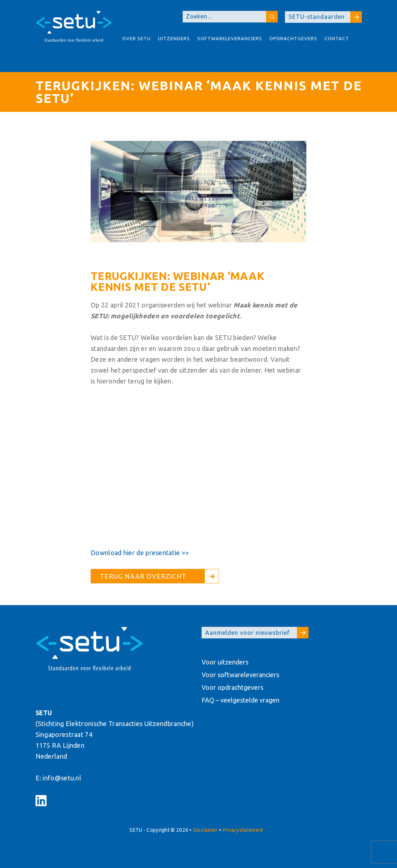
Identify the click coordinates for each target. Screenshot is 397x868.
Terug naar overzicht (143, 576)
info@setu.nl (62, 778)
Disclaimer (206, 830)
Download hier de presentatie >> (140, 553)
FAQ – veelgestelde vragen (241, 700)
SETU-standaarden (325, 17)
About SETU (127, 58)
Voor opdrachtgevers (232, 687)
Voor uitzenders (225, 662)
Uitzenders (174, 38)
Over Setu (137, 38)
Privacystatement (243, 830)
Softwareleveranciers (230, 38)
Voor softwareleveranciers (240, 675)
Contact (337, 38)
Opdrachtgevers (293, 38)
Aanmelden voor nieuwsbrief (257, 633)
